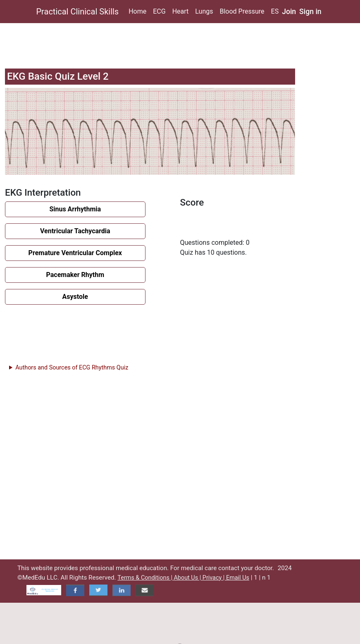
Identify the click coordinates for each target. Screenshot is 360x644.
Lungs (204, 11)
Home (137, 11)
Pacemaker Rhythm (75, 275)
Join (289, 12)
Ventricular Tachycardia (75, 231)
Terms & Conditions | (145, 578)
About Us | (188, 578)
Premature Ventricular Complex (75, 253)
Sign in (310, 12)
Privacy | (214, 578)
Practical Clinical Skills (78, 12)
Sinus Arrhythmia (75, 209)
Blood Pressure (242, 11)
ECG (159, 11)
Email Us (238, 578)
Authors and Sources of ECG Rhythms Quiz (72, 368)
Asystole (75, 297)
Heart (181, 11)
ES (275, 11)
